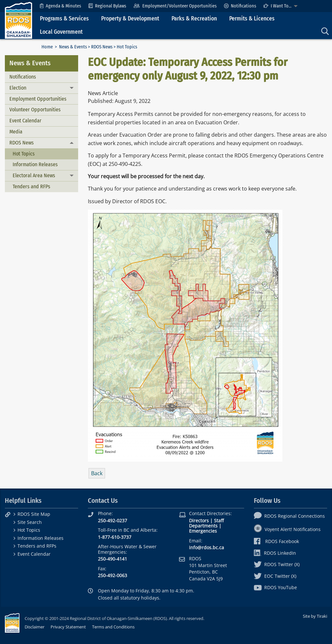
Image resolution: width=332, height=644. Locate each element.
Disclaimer (35, 627)
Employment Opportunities (38, 99)
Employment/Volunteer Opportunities (175, 6)
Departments (203, 526)
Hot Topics (24, 154)
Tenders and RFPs (31, 186)
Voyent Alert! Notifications (287, 529)
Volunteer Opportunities (35, 110)
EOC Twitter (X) (275, 576)
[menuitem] (60, 6)
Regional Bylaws (107, 6)
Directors (199, 520)
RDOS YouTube (275, 587)
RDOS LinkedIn (275, 553)
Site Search (30, 522)
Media (16, 132)
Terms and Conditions (113, 627)
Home (47, 47)
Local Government (61, 32)
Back (97, 473)
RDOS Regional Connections (289, 516)
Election (18, 88)
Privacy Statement (68, 627)
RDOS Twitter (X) (277, 564)
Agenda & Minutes (60, 6)
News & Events (73, 47)
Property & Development (130, 19)
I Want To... (278, 6)
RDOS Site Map (34, 514)
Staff (219, 520)
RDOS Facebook (276, 541)
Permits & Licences (252, 19)
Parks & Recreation (194, 19)
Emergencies (203, 531)
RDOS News (102, 47)
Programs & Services (64, 19)
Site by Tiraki (315, 616)
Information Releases (35, 164)
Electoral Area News (34, 175)
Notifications (240, 6)
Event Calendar (25, 121)
